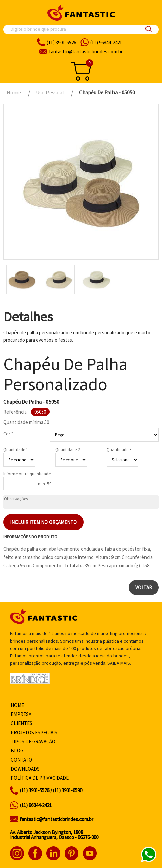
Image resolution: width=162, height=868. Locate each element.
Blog (17, 751)
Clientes (22, 723)
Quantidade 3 (119, 450)
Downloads (25, 769)
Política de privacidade (40, 778)
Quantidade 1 (16, 450)
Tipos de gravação (33, 741)
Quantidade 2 (68, 450)
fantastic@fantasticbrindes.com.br (56, 819)
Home (17, 705)
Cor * (8, 434)
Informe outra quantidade (27, 474)
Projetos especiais (34, 732)
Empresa (21, 714)
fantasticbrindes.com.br (86, 51)
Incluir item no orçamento (43, 522)
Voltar (144, 587)
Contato (21, 760)
